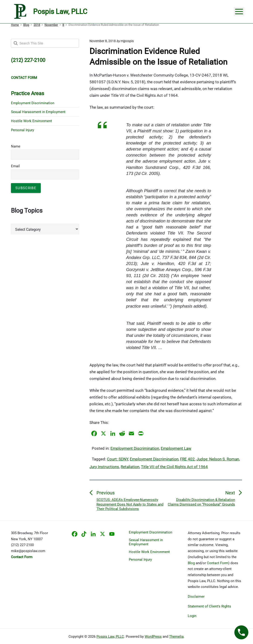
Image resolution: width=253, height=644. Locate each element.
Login (192, 616)
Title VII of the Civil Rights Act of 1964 (174, 467)
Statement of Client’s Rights (209, 606)
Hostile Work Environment (31, 121)
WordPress (153, 637)
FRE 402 (187, 459)
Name (16, 146)
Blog (191, 563)
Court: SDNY (118, 459)
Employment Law (176, 448)
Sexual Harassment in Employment (38, 112)
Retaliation (130, 467)
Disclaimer (196, 597)
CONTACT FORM (24, 78)
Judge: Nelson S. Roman (218, 459)
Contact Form (218, 563)
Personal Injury (22, 130)
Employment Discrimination (135, 448)
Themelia (176, 637)
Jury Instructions (104, 467)
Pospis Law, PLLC (110, 637)
